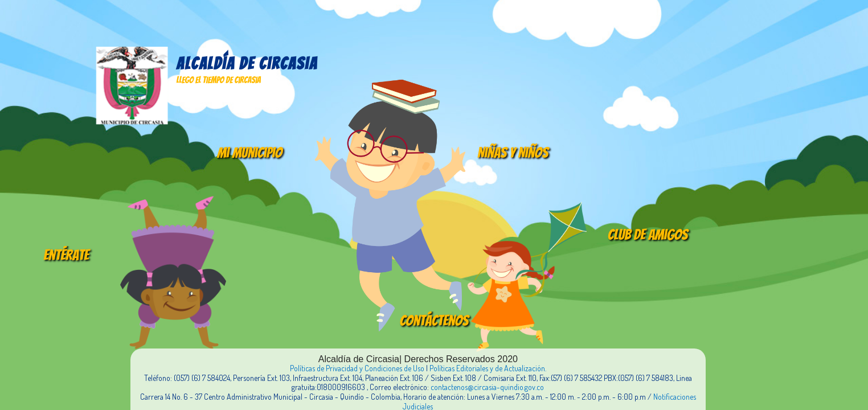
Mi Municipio (249, 153)
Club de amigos (648, 235)
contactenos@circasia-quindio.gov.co (487, 387)
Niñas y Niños (513, 153)
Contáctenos (434, 321)
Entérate (66, 255)
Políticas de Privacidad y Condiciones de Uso (357, 368)
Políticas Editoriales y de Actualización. (488, 368)
